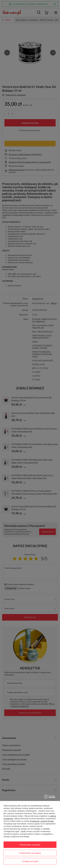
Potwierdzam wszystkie (30, 845)
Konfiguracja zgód (30, 861)
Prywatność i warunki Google (42, 821)
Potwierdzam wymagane (30, 853)
